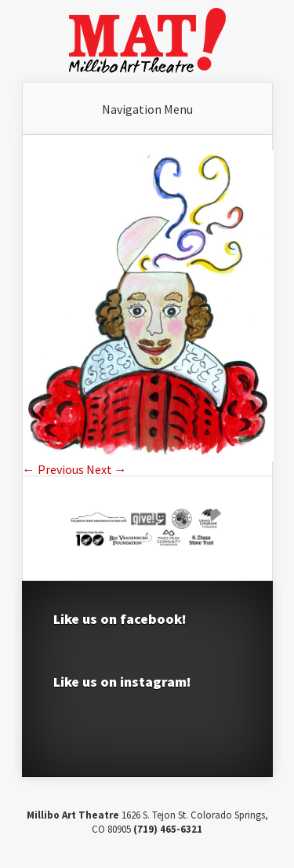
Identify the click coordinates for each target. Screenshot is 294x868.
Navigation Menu (147, 109)
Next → (107, 469)
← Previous (53, 469)
